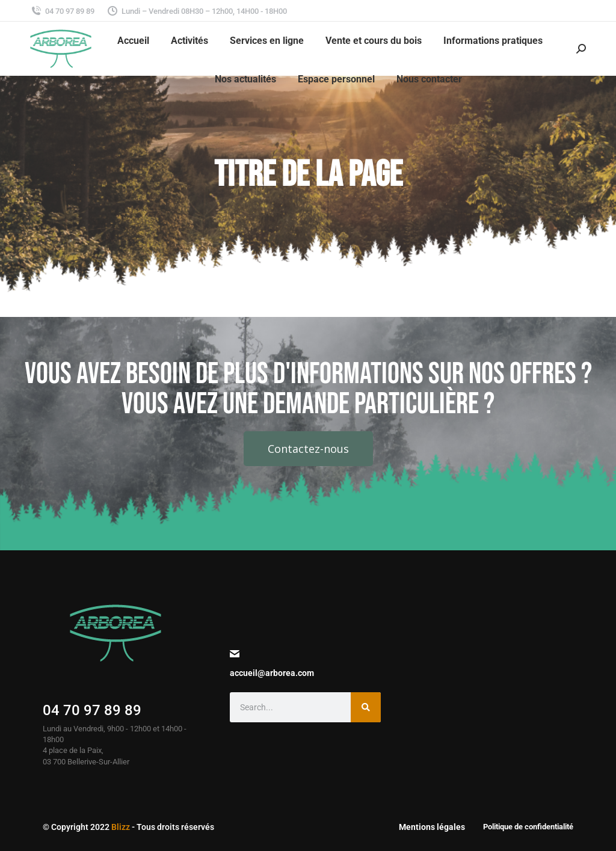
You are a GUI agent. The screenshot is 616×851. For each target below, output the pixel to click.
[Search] (366, 707)
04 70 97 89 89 (92, 710)
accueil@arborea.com (272, 673)
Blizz (121, 827)
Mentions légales (432, 827)
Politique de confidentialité (528, 827)
